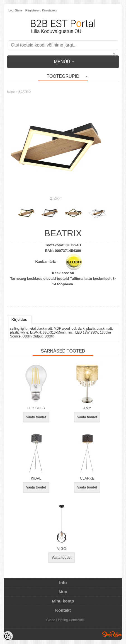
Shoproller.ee (112, 634)
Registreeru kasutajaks (41, 10)
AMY (87, 408)
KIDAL (36, 478)
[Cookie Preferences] (8, 636)
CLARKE (87, 478)
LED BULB (36, 408)
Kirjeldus (19, 319)
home (11, 92)
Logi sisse (15, 10)
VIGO (62, 549)
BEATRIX (25, 92)
